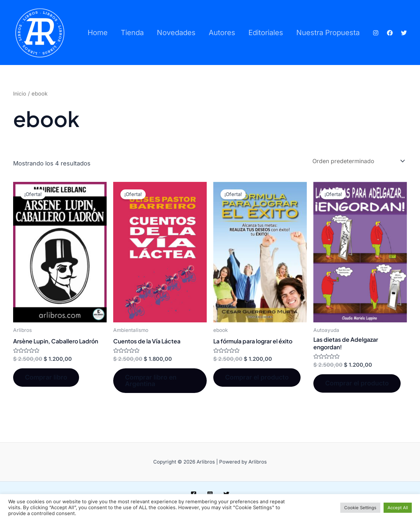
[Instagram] (376, 28)
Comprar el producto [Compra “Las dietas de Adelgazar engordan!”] (359, 384)
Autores (224, 21)
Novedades (177, 21)
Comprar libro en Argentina (153, 381)
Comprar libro (48, 378)
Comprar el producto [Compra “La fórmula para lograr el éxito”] (259, 378)
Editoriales (269, 21)
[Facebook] (390, 28)
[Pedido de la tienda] (356, 161)
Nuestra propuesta (118, 44)
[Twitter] (380, 38)
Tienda (132, 21)
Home (96, 21)
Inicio (20, 94)
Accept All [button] (398, 508)
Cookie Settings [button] (360, 508)
